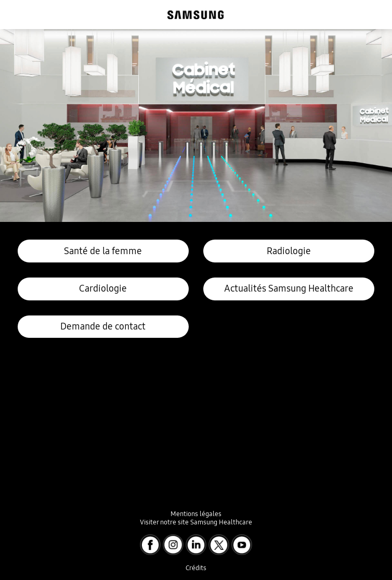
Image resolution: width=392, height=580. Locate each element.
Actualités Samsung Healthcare (289, 288)
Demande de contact (103, 326)
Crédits (196, 568)
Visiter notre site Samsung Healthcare (196, 522)
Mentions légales (196, 514)
